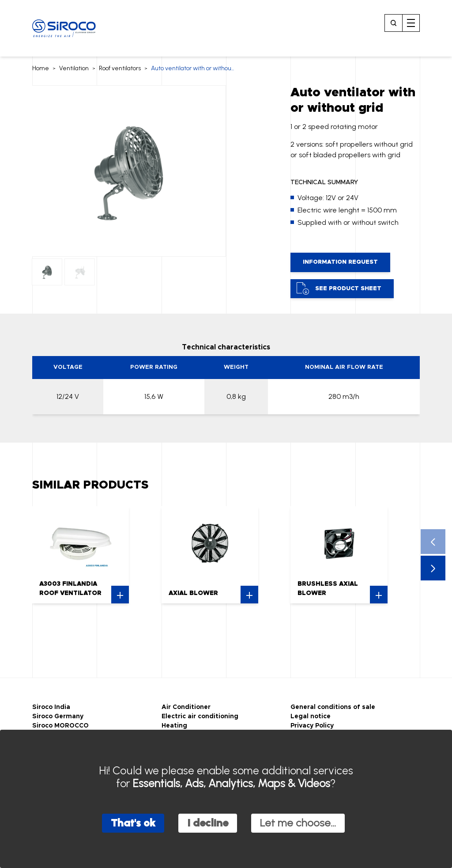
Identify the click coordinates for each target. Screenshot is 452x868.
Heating (174, 726)
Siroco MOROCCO (60, 726)
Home (41, 68)
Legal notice (311, 716)
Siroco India (51, 707)
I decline (208, 823)
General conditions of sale (333, 707)
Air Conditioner (186, 707)
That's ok (133, 823)
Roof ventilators (120, 68)
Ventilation (74, 68)
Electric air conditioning (200, 716)
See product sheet (339, 288)
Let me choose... (298, 823)
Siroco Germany (58, 716)
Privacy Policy (312, 726)
